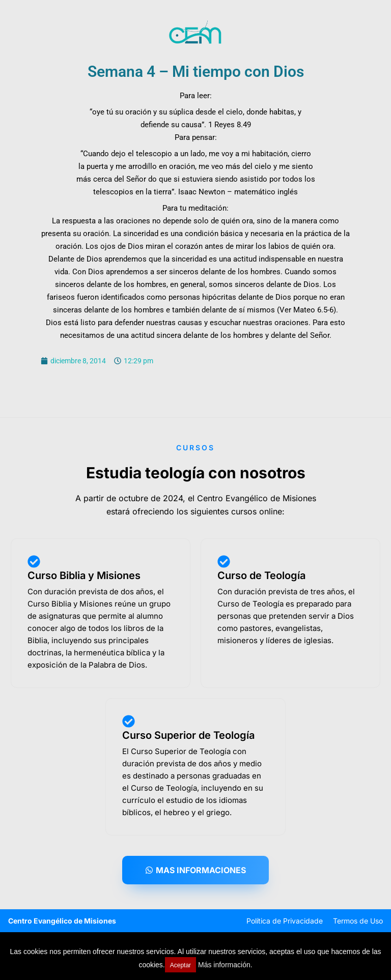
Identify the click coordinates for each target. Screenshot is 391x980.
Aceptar (180, 965)
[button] (195, 870)
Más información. (225, 965)
